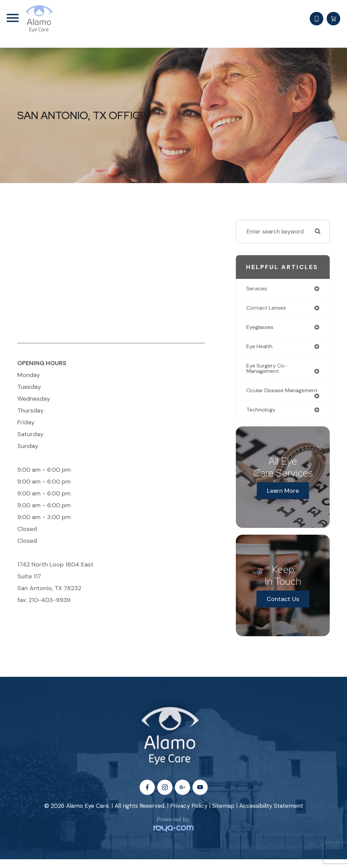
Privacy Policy (189, 814)
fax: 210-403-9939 (44, 600)
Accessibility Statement (271, 814)
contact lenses (268, 308)
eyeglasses (261, 328)
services (258, 289)
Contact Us (283, 608)
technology (262, 418)
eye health (261, 348)
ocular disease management (266, 396)
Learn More (283, 499)
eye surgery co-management (269, 370)
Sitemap (223, 814)
